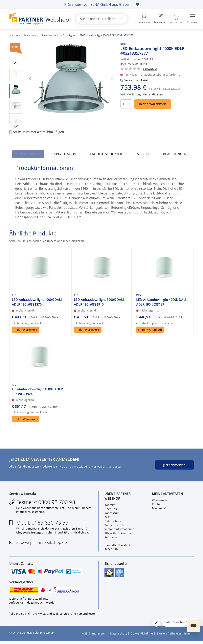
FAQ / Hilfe (112, 550)
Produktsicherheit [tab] (106, 154)
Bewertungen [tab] (175, 154)
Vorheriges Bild (30, 79)
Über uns (111, 510)
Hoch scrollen (16, 63)
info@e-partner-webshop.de (42, 543)
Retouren (111, 538)
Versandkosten (153, 94)
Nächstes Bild (112, 79)
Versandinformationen (119, 530)
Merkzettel (159, 509)
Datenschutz (113, 522)
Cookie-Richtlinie (142, 636)
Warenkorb (159, 501)
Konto (156, 505)
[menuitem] (160, 19)
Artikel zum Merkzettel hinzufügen (37, 132)
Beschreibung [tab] (28, 154)
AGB (107, 518)
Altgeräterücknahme (118, 534)
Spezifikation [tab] (65, 154)
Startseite (15, 35)
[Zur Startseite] (38, 19)
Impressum (112, 514)
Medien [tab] (143, 154)
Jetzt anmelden (174, 465)
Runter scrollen (16, 127)
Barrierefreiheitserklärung (174, 636)
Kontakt (110, 506)
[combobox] (101, 19)
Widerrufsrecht (115, 526)
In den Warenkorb (153, 104)
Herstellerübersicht (117, 546)
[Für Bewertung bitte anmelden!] (150, 69)
